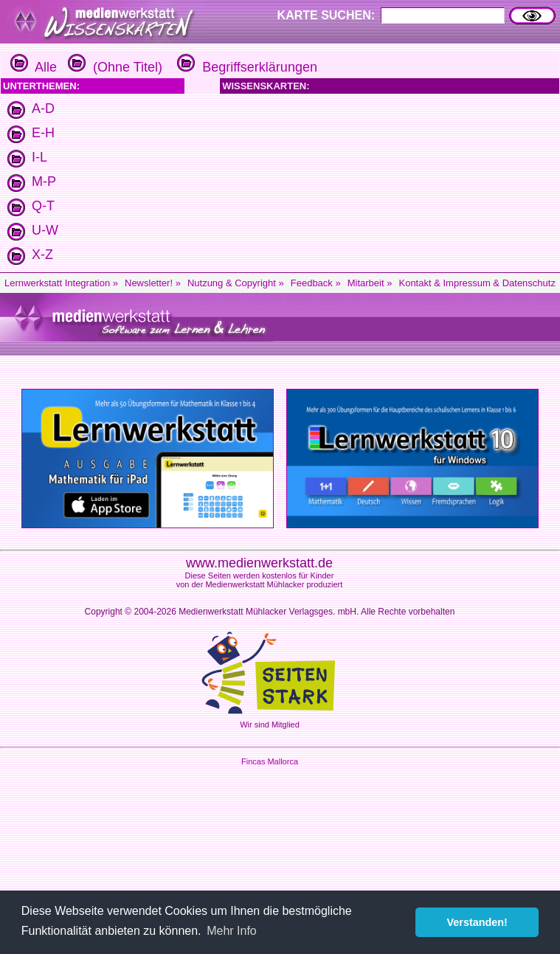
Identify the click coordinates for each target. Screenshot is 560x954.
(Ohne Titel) (113, 67)
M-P (44, 182)
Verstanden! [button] (477, 922)
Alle (34, 67)
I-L (39, 157)
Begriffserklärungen (245, 67)
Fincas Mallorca (270, 761)
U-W (45, 230)
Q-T (43, 206)
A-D (43, 108)
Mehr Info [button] (232, 931)
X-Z (42, 255)
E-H (43, 133)
